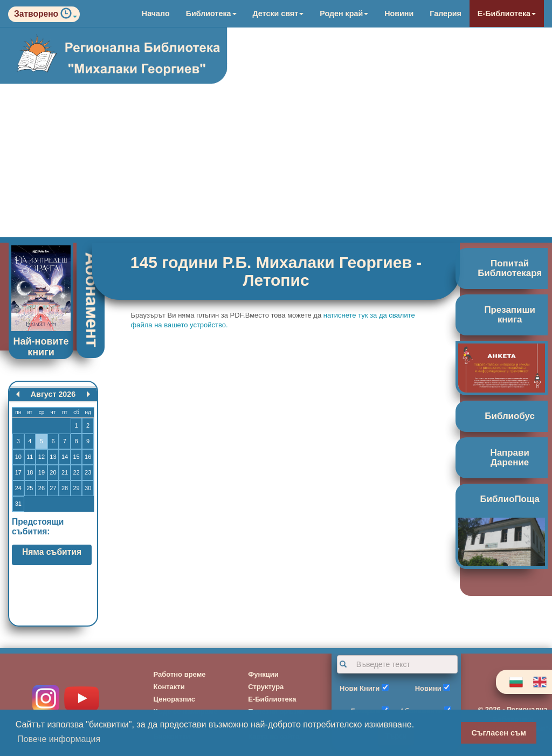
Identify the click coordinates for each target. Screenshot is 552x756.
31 (18, 504)
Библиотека (211, 13)
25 (30, 488)
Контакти (169, 687)
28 (65, 488)
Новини (399, 13)
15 (76, 457)
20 (53, 472)
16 (88, 457)
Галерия (446, 13)
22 (76, 472)
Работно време (180, 674)
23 (88, 472)
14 (65, 457)
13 (53, 457)
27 (53, 488)
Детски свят (278, 13)
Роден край (344, 13)
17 (18, 472)
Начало (156, 13)
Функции (263, 674)
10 (18, 457)
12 (42, 457)
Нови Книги (360, 688)
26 (42, 488)
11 (30, 457)
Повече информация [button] (59, 739)
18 (30, 472)
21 (65, 472)
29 (76, 488)
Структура (266, 687)
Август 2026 (53, 394)
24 (18, 488)
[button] (69, 16)
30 (88, 488)
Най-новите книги (41, 347)
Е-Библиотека (507, 13)
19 (42, 472)
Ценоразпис (175, 699)
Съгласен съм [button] (499, 733)
